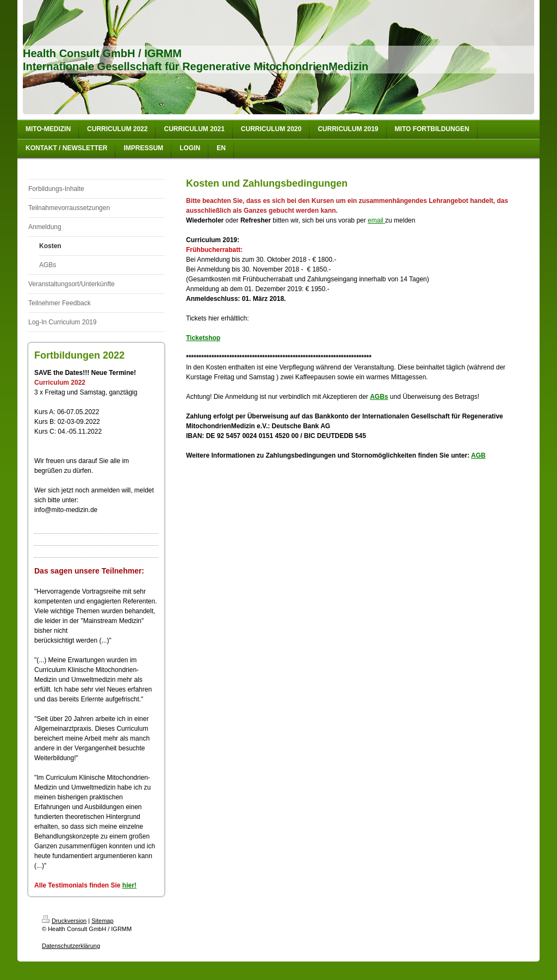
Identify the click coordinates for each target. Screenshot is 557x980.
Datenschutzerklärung (71, 946)
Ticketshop (203, 338)
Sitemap (102, 921)
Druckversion (64, 921)
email (376, 220)
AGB (478, 455)
